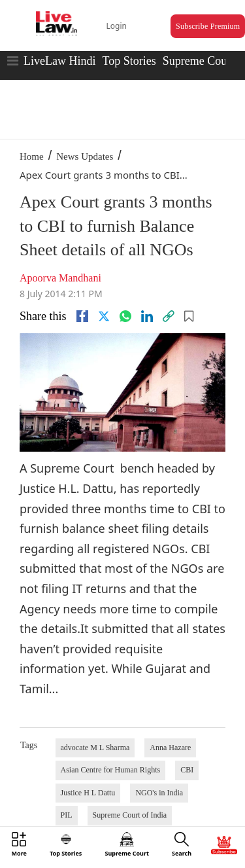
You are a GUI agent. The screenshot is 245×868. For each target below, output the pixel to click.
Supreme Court (199, 61)
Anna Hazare (170, 748)
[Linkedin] (147, 316)
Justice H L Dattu (88, 793)
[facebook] (82, 316)
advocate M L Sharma (95, 748)
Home (32, 156)
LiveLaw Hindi (59, 61)
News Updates (85, 156)
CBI (187, 770)
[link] (169, 316)
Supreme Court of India (130, 815)
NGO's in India (159, 793)
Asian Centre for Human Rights (111, 770)
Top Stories (129, 61)
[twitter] (104, 316)
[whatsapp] (125, 316)
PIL (67, 815)
